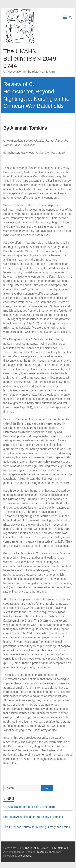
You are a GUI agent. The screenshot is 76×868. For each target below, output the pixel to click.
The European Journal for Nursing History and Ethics (37, 827)
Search (47, 788)
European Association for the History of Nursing (33, 817)
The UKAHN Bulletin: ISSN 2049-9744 (31, 58)
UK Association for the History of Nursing (29, 807)
